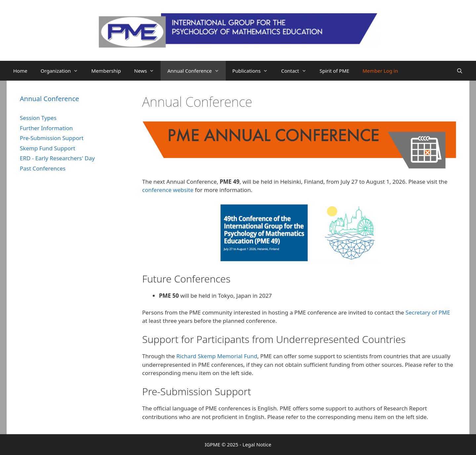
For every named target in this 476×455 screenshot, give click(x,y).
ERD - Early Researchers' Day (57, 158)
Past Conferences (43, 168)
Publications (254, 71)
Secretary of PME (428, 312)
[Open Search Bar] (460, 71)
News (148, 71)
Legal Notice (257, 444)
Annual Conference (196, 71)
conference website (168, 190)
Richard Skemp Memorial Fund (217, 356)
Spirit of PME (335, 71)
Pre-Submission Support (52, 138)
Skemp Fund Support (48, 148)
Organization (63, 71)
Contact (297, 71)
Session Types (38, 118)
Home (20, 71)
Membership (106, 71)
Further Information (46, 128)
